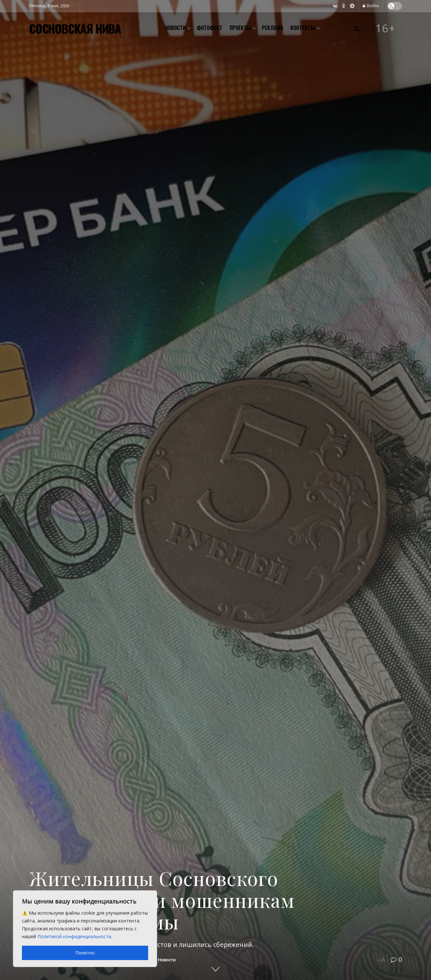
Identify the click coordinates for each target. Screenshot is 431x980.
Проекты (240, 28)
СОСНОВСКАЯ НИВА (75, 28)
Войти (371, 6)
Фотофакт (210, 28)
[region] (85, 929)
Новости (175, 28)
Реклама (273, 28)
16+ (386, 28)
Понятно (85, 953)
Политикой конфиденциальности (74, 936)
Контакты (303, 28)
